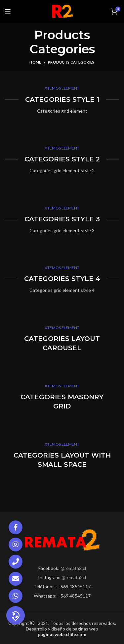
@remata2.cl (73, 568)
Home (35, 62)
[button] (16, 615)
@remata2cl (74, 577)
